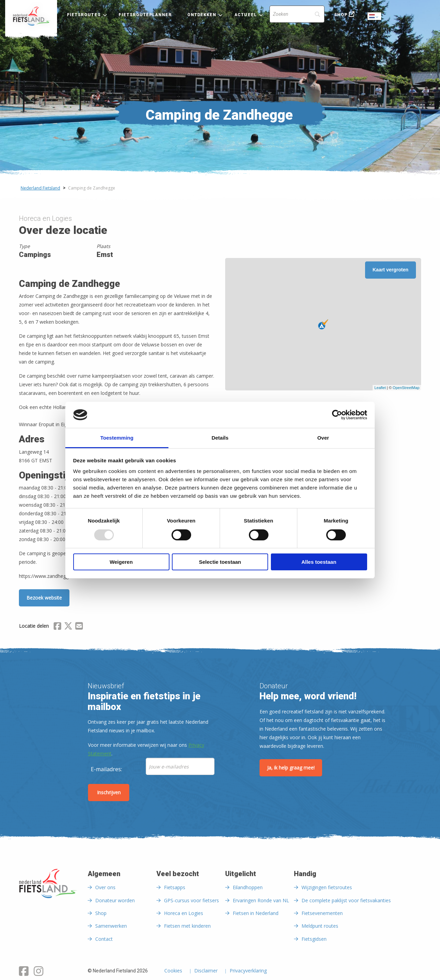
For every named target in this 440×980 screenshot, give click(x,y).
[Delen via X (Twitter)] (68, 627)
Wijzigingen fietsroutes (327, 887)
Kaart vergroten (390, 270)
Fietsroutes (84, 15)
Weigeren (121, 562)
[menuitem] (31, 16)
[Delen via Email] (79, 627)
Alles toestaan (319, 562)
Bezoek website (44, 598)
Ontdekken (202, 15)
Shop (341, 15)
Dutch (375, 17)
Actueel (246, 15)
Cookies (173, 971)
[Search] (297, 14)
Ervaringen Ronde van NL (261, 900)
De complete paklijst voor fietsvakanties (346, 900)
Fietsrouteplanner (145, 15)
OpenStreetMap (406, 388)
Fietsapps (175, 887)
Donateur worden (115, 900)
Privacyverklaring (248, 971)
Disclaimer (206, 971)
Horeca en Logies (184, 913)
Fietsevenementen (322, 913)
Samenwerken (111, 926)
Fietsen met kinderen (187, 926)
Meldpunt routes (320, 926)
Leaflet (380, 388)
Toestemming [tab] (117, 438)
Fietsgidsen (314, 939)
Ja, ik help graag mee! (291, 768)
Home (31, 16)
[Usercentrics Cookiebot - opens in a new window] (337, 415)
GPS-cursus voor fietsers (191, 900)
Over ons (105, 887)
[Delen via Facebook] (57, 627)
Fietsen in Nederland (256, 913)
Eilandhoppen (248, 887)
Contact (104, 939)
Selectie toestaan (220, 562)
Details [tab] (220, 438)
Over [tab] (323, 438)
